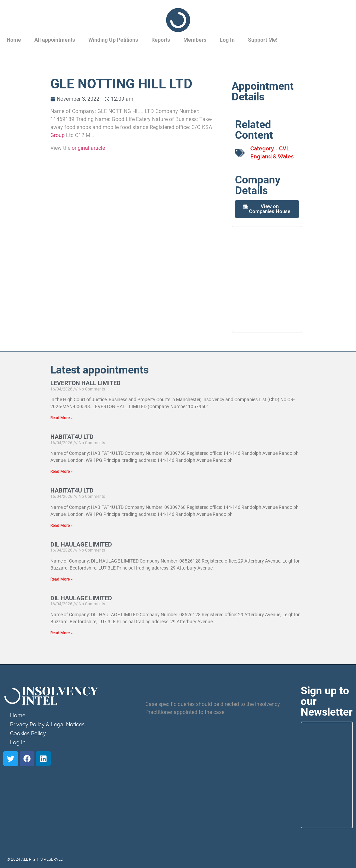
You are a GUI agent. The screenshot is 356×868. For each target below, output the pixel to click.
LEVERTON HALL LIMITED (85, 383)
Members (195, 40)
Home (14, 40)
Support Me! (263, 40)
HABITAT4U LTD (72, 437)
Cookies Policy (28, 733)
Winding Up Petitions (113, 40)
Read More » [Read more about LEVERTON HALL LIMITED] (61, 418)
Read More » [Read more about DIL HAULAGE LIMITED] (61, 579)
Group (57, 135)
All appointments (55, 40)
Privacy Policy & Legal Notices (47, 724)
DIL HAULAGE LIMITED (81, 544)
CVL (284, 149)
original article (88, 148)
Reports (161, 40)
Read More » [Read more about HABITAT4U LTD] (61, 472)
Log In (227, 40)
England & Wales (272, 157)
